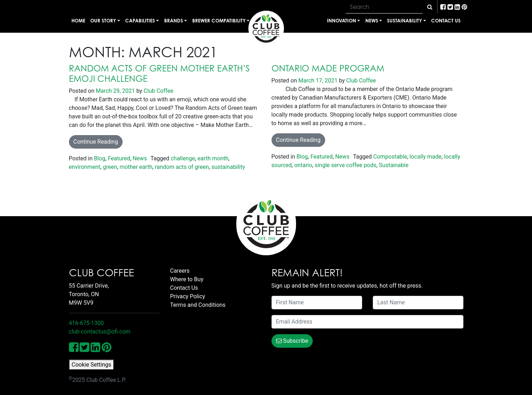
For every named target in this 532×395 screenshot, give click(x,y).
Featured (119, 158)
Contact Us (446, 20)
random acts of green (182, 167)
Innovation (342, 20)
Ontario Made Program (328, 68)
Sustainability (404, 20)
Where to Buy (187, 279)
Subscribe (292, 341)
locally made (426, 157)
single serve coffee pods (345, 165)
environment (85, 167)
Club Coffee (158, 91)
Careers (180, 271)
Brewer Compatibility (219, 20)
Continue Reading (96, 142)
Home (78, 20)
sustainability (228, 167)
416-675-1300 (87, 323)
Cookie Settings (92, 365)
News (372, 20)
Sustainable (394, 165)
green (110, 167)
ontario (303, 165)
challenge (183, 158)
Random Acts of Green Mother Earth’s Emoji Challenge (159, 73)
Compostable (390, 157)
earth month (213, 158)
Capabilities (140, 20)
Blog (100, 158)
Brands (174, 20)
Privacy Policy (188, 296)
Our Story (103, 20)
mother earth (136, 167)
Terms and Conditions (198, 305)
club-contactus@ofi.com (100, 332)
